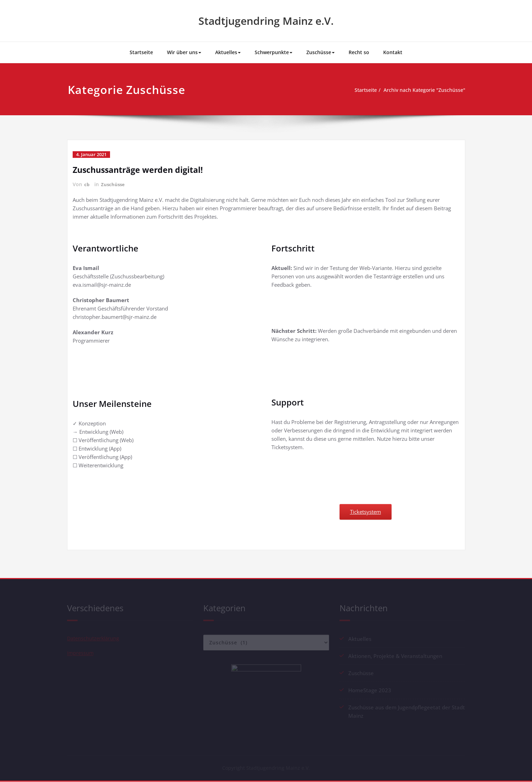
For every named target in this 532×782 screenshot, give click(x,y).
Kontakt (393, 52)
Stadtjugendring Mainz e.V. (266, 21)
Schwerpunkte (274, 52)
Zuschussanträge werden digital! (141, 170)
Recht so (359, 52)
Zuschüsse (320, 52)
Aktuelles (228, 52)
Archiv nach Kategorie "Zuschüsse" (424, 90)
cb (87, 184)
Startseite (141, 52)
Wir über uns (184, 52)
